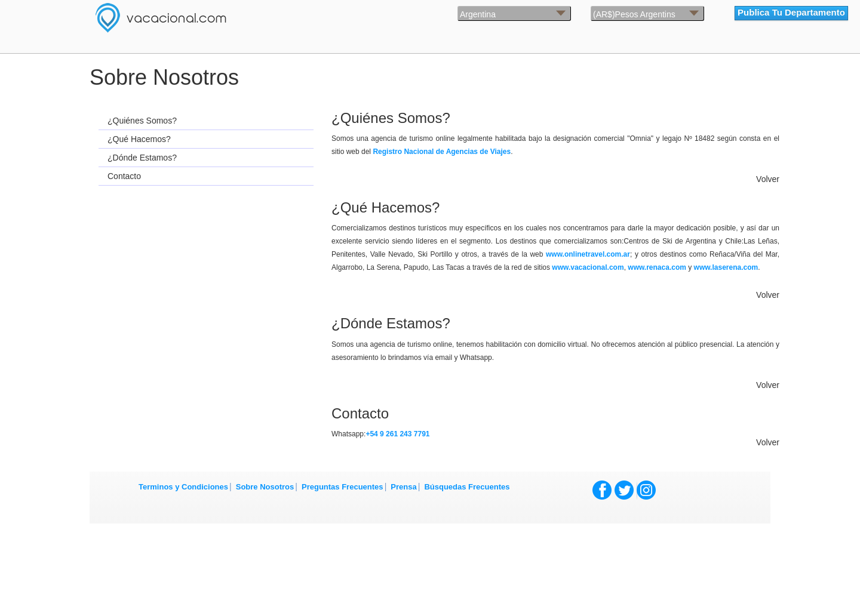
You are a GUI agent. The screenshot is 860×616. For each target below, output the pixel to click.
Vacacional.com (209, 18)
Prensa (403, 487)
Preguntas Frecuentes (343, 487)
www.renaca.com (657, 267)
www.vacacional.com (588, 267)
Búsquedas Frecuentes (467, 487)
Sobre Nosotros (265, 487)
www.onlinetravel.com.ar (588, 254)
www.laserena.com (726, 267)
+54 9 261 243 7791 (397, 434)
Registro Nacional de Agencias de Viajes (442, 152)
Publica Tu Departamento (791, 12)
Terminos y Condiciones (183, 487)
